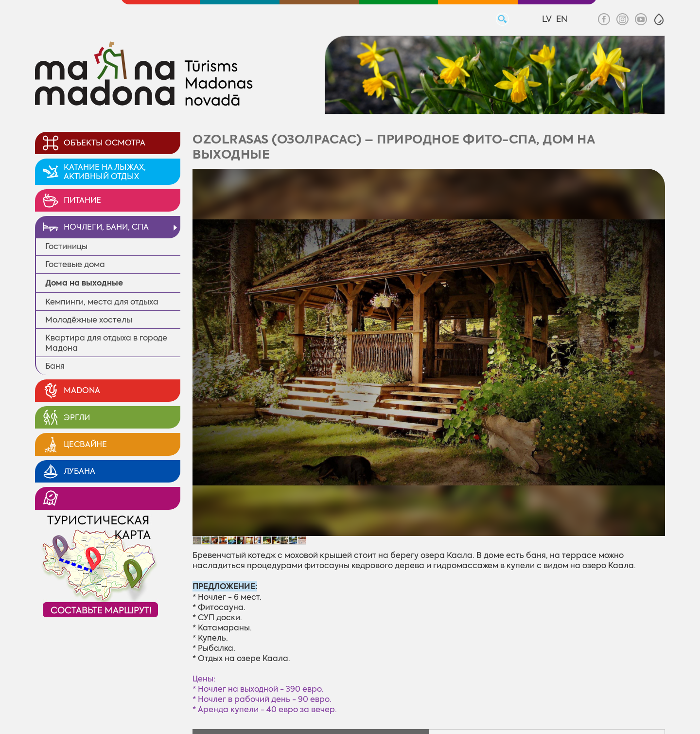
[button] (659, 19)
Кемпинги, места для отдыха (102, 302)
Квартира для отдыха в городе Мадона (106, 343)
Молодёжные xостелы (89, 320)
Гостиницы (66, 246)
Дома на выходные (84, 283)
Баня (55, 366)
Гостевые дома (75, 264)
